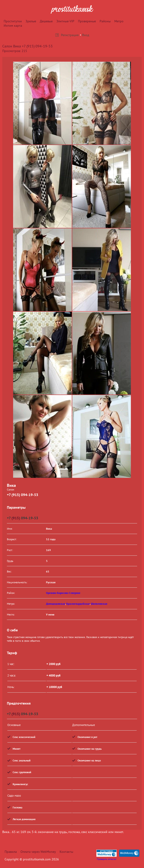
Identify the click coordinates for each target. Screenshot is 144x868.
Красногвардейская (78, 604)
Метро (119, 21)
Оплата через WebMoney (38, 852)
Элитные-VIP (65, 21)
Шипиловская (99, 604)
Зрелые (31, 21)
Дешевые (46, 21)
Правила (11, 852)
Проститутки (13, 21)
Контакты (66, 852)
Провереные (87, 21)
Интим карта (13, 26)
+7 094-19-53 (23, 518)
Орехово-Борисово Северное (63, 593)
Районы (105, 21)
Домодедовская (56, 604)
